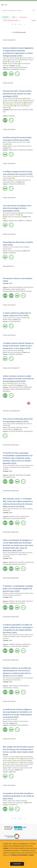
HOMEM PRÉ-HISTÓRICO (23, 389)
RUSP (5, 219)
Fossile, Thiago (7, 759)
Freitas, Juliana (7, 801)
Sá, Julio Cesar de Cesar (12, 764)
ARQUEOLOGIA (13, 150)
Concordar (17, 864)
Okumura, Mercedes (27, 213)
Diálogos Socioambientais (15, 803)
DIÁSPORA (12, 475)
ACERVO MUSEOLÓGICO (18, 289)
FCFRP (31, 110)
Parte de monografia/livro (11, 411)
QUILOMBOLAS (13, 805)
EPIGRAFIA (12, 601)
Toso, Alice (17, 759)
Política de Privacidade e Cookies (23, 855)
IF (17, 110)
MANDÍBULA (7, 391)
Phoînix (10, 320)
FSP (4, 112)
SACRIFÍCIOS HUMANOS (25, 150)
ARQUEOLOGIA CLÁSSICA (17, 603)
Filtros (5, 17)
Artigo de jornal (8, 83)
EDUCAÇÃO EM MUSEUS (16, 287)
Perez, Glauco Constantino (11, 213)
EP (15, 110)
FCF (23, 110)
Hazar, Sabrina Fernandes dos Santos (14, 176)
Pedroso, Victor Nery (19, 383)
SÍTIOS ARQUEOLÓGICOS (16, 387)
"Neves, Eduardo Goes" (12, 21)
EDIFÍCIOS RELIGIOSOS (19, 564)
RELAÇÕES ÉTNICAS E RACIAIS (22, 291)
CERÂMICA (29, 221)
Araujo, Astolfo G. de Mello (13, 215)
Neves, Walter (7, 383)
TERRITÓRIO (19, 475)
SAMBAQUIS (12, 253)
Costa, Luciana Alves (9, 465)
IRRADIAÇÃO (7, 69)
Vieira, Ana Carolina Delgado (11, 58)
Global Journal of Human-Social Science (19, 146)
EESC (12, 110)
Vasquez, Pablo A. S (28, 58)
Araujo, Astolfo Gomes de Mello (12, 351)
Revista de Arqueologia (14, 217)
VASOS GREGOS (13, 686)
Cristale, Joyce (14, 62)
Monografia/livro (8, 266)
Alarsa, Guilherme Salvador (11, 509)
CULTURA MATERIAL (14, 322)
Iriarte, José (18, 762)
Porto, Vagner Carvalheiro (20, 318)
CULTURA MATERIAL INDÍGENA (19, 646)
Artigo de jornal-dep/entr (11, 368)
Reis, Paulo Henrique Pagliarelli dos (13, 678)
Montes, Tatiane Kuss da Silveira (17, 760)
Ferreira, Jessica (28, 762)
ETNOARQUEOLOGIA (9, 477)
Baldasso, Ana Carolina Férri (11, 635)
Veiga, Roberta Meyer (22, 766)
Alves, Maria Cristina (9, 766)
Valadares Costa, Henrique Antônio (13, 247)
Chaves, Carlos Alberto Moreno (14, 102)
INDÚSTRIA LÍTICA (14, 517)
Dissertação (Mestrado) (11, 445)
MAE (19, 66)
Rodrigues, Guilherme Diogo (11, 593)
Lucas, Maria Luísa (18, 104)
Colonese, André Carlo (9, 757)
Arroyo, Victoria (7, 318)
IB (23, 385)
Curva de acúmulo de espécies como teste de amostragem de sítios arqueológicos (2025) (17, 208)
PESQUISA (11, 116)
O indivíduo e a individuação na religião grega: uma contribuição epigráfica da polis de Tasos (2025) (18, 589)
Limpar (34, 20)
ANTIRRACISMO (8, 291)
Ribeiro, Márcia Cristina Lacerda (12, 142)
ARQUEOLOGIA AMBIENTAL (17, 221)
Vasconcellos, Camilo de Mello (12, 424)
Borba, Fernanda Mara (26, 764)
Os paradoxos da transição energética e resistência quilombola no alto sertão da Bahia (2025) (18, 796)
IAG (19, 110)
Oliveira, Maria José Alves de (11, 60)
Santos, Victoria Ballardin (10, 553)
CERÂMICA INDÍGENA (15, 644)
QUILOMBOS (27, 475)
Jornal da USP (12, 385)
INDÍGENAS (21, 184)
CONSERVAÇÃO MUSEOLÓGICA (18, 67)
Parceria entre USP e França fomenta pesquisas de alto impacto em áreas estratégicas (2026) (17, 94)
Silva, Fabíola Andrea (9, 719)
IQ (16, 66)
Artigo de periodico (9, 40)
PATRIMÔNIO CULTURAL (18, 69)
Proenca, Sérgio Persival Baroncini (13, 98)
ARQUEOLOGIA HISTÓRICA (17, 562)
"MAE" (15, 17)
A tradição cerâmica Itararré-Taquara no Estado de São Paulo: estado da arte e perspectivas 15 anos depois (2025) (18, 346)
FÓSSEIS (12, 389)
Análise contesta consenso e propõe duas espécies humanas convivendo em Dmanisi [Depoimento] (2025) (18, 379)
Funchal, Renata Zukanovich (26, 100)
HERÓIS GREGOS (24, 686)
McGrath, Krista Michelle (26, 757)
